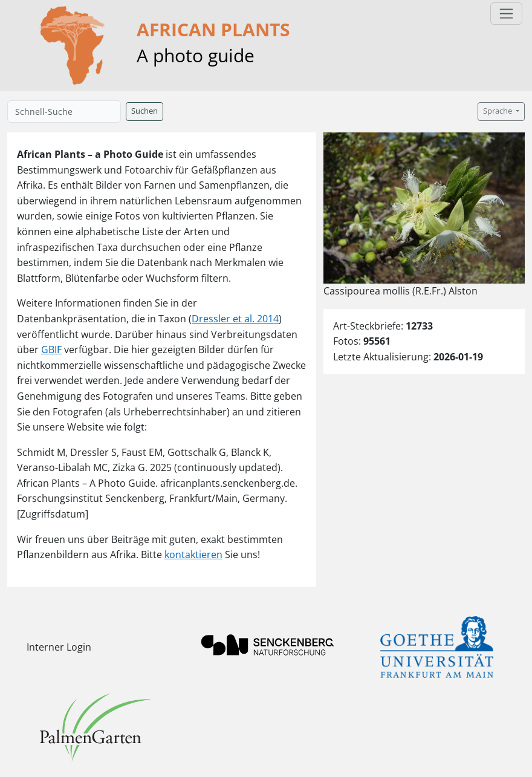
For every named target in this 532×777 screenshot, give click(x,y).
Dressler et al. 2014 (235, 319)
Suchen (144, 111)
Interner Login (59, 647)
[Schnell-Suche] (64, 112)
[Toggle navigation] (506, 14)
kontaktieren (193, 554)
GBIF (51, 349)
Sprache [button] (498, 111)
